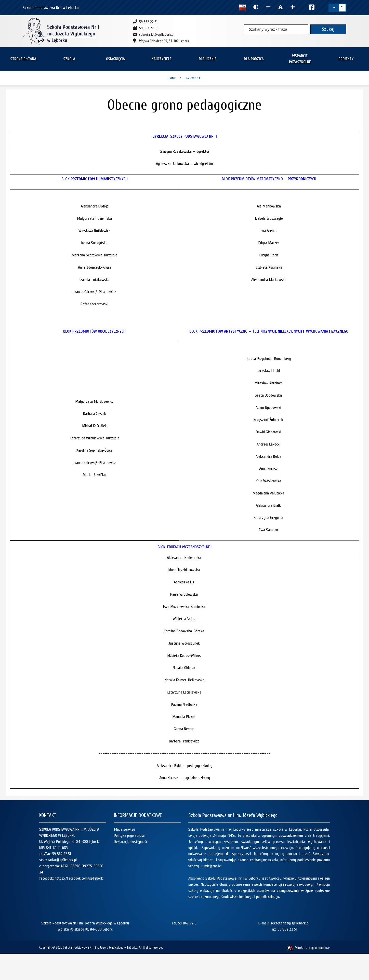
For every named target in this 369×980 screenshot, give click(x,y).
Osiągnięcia (115, 59)
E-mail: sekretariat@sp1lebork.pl (284, 923)
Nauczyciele (162, 59)
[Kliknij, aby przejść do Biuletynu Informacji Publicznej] (242, 8)
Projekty (346, 59)
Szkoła (69, 59)
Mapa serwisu (124, 829)
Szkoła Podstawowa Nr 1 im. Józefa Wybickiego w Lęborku (100, 948)
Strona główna (23, 59)
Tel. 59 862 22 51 (185, 923)
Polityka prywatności (130, 835)
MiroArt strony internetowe (308, 948)
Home (172, 78)
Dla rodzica (254, 59)
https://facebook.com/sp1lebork (79, 878)
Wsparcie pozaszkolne (300, 59)
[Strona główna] (61, 31)
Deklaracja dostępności (131, 842)
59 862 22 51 (62, 854)
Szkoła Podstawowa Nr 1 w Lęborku (51, 8)
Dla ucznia (208, 59)
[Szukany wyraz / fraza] (276, 29)
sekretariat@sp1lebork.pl (58, 860)
